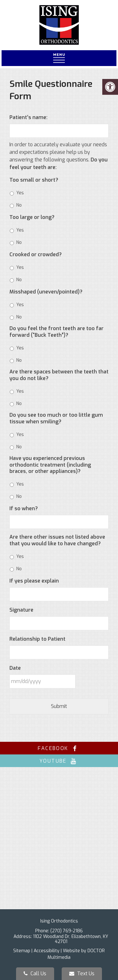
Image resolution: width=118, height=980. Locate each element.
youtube (59, 761)
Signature (21, 610)
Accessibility (47, 951)
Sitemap (22, 951)
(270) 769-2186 (67, 931)
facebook (59, 748)
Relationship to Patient (37, 639)
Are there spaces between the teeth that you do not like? (59, 375)
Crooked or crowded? (36, 255)
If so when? (24, 509)
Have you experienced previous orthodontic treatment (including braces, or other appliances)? (50, 465)
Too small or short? (34, 180)
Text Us (82, 974)
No (19, 205)
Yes (20, 193)
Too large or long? (32, 217)
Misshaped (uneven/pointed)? (46, 292)
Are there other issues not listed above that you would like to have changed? (57, 540)
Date (15, 668)
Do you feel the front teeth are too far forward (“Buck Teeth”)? (56, 332)
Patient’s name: (28, 118)
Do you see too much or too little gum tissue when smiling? (56, 418)
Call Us (35, 974)
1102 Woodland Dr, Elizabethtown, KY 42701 (71, 939)
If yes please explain (34, 581)
